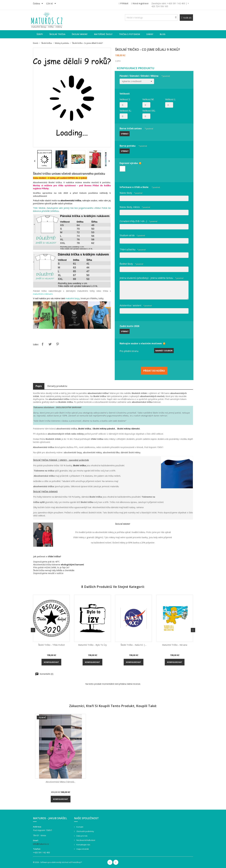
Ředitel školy (131, 263)
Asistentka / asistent (136, 305)
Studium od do (132, 235)
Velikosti (125, 94)
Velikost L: (170, 99)
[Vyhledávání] (151, 18)
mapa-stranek (82, 849)
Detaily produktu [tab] (57, 386)
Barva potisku (133, 145)
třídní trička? (54, 556)
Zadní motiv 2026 (129, 326)
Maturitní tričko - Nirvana (175, 645)
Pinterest (58, 344)
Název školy (131, 193)
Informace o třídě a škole (140, 187)
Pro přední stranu (129, 351)
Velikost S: (125, 99)
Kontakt (80, 827)
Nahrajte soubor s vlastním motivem (141, 343)
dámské (135, 429)
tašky (101, 298)
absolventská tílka (111, 452)
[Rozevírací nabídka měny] (52, 4)
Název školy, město (135, 207)
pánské (111, 429)
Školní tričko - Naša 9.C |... (134, 645)
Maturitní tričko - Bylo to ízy (92, 645)
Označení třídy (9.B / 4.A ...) (138, 221)
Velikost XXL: (149, 111)
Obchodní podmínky (85, 831)
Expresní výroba (129, 163)
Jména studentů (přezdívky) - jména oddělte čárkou (151, 278)
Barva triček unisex (136, 128)
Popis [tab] (39, 386)
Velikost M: (148, 99)
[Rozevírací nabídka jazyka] (38, 4)
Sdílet (43, 344)
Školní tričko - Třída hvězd (51, 645)
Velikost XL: (126, 111)
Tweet (50, 344)
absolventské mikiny (92, 452)
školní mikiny (100, 429)
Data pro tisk (82, 836)
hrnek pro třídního (89, 298)
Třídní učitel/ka (133, 249)
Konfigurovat (51, 662)
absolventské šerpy (73, 452)
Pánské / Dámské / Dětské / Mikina (145, 75)
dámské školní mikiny (131, 452)
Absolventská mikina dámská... (61, 782)
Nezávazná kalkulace (86, 840)
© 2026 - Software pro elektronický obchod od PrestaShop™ (58, 862)
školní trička (84, 429)
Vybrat (125, 134)
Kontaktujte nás (83, 845)
